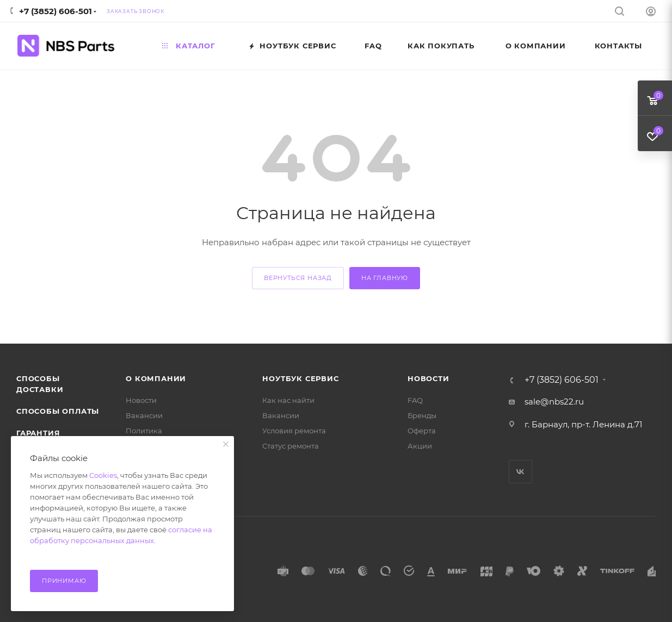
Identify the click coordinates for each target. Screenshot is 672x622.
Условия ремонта (294, 431)
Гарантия (38, 433)
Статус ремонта (291, 446)
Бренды (422, 415)
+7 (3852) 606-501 (56, 11)
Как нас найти (288, 400)
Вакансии (144, 415)
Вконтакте (520, 472)
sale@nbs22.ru (554, 402)
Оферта (422, 431)
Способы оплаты (58, 411)
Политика (144, 431)
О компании (156, 378)
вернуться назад (298, 278)
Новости (141, 400)
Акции (420, 446)
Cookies (103, 475)
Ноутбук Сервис (300, 378)
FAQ (415, 400)
